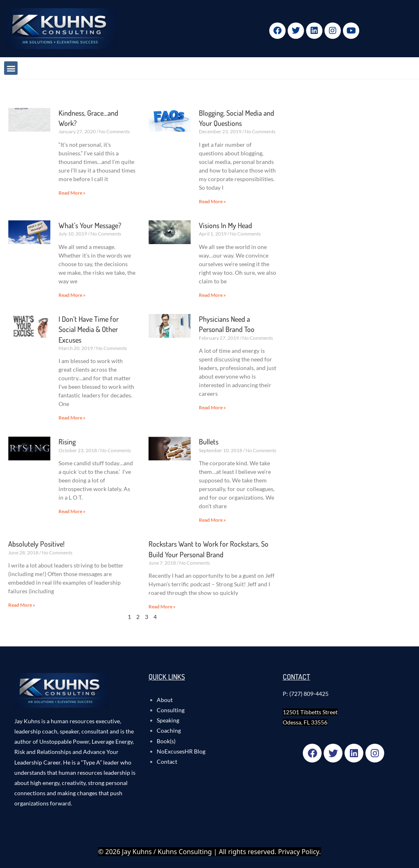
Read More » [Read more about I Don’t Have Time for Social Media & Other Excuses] (72, 418)
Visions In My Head (225, 225)
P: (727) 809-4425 (306, 694)
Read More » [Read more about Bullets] (212, 520)
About (165, 700)
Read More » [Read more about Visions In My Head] (212, 295)
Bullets (209, 442)
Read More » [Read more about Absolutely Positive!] (22, 605)
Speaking (168, 720)
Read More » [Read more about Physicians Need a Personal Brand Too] (212, 407)
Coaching (169, 730)
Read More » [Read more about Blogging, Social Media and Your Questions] (212, 201)
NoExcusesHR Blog (181, 751)
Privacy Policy (299, 852)
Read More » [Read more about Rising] (72, 511)
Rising (67, 442)
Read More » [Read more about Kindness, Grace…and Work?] (72, 193)
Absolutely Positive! (36, 544)
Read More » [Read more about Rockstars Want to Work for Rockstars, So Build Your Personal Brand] (162, 607)
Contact (167, 761)
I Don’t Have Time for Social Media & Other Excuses (89, 329)
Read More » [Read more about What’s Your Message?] (72, 295)
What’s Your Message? (90, 225)
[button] (11, 68)
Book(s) (166, 741)
